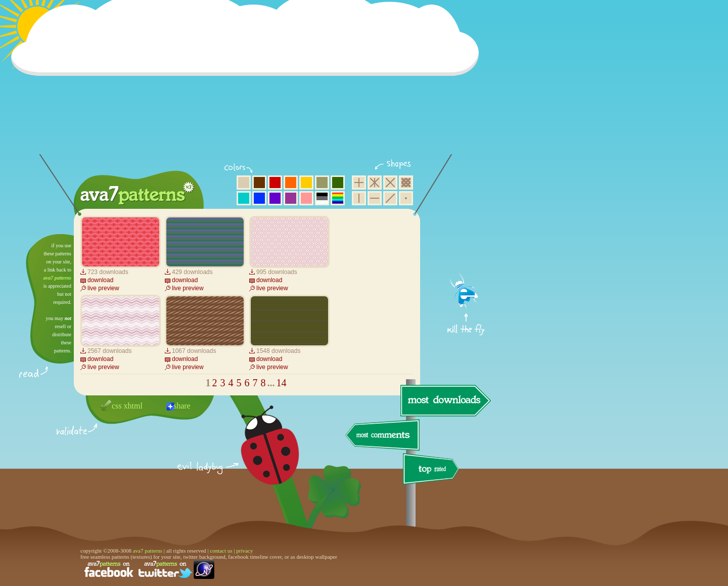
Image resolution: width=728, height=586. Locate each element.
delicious (260, 457)
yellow (306, 183)
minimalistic (406, 198)
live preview (103, 288)
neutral (322, 198)
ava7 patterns (57, 278)
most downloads (444, 400)
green (338, 183)
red (275, 183)
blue (259, 198)
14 (282, 383)
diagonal (390, 198)
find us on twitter (165, 569)
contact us (221, 551)
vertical (359, 198)
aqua (244, 198)
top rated (433, 470)
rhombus (390, 183)
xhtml (133, 406)
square (359, 183)
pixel (406, 183)
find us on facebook (109, 569)
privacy (244, 551)
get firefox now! (466, 238)
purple (291, 198)
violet (275, 198)
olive (322, 183)
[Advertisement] (248, 83)
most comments (383, 436)
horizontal (375, 198)
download (100, 280)
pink (306, 198)
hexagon (375, 183)
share (182, 406)
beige (244, 183)
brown (259, 183)
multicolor (338, 198)
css (117, 406)
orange (291, 183)
